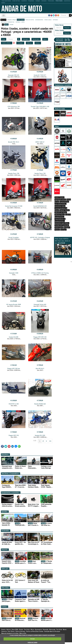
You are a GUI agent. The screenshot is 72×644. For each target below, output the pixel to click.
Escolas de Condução (62, 225)
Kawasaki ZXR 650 (14, 75)
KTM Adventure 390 (14, 107)
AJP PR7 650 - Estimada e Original (40, 238)
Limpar (4, 39)
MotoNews (5, 456)
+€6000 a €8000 (7, 43)
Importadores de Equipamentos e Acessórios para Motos (62, 221)
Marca (45, 39)
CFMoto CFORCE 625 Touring (40, 274)
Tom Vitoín (27, 631)
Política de (32, 642)
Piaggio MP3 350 (14, 437)
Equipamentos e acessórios (11, 494)
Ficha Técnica (11, 633)
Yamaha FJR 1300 (40, 437)
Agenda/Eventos (60, 200)
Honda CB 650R (14, 338)
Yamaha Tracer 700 (14, 174)
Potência (29, 43)
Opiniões (5, 513)
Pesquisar (67, 28)
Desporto (5, 551)
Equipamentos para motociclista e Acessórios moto (62, 204)
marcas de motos (30, 20)
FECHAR (32, 639)
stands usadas (48, 20)
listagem (11, 24)
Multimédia (6, 532)
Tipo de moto (36, 39)
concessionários (39, 20)
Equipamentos (38, 631)
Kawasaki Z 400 (14, 274)
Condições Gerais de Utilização (52, 633)
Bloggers (67, 227)
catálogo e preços (12, 20)
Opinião (21, 631)
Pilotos (57, 230)
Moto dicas (5, 589)
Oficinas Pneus (60, 215)
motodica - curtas (20, 22)
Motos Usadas (59, 197)
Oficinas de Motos (61, 212)
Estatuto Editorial (20, 633)
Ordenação (26, 39)
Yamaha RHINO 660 (40, 406)
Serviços (63, 230)
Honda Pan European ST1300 (14, 207)
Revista (65, 631)
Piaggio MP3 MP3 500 (40, 338)
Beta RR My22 (40, 370)
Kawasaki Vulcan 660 (40, 306)
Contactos (4, 633)
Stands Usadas (64, 210)
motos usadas (21, 20)
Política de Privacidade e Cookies (35, 633)
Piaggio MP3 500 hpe (14, 370)
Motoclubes (59, 227)
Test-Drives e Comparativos (11, 475)
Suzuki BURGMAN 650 (40, 207)
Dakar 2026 (15, 631)
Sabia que (5, 570)
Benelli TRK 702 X (14, 143)
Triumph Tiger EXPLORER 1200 (40, 107)
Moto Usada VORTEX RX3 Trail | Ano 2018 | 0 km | (63, 246)
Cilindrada (20, 43)
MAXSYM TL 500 (14, 406)
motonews (55, 20)
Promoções (46, 631)
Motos (32, 631)
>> (50, 443)
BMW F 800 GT (40, 143)
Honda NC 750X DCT (40, 75)
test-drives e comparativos (8, 22)
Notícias (9, 631)
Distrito (38, 43)
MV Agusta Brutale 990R (14, 306)
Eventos (5, 608)
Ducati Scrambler (14, 238)
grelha (6, 24)
